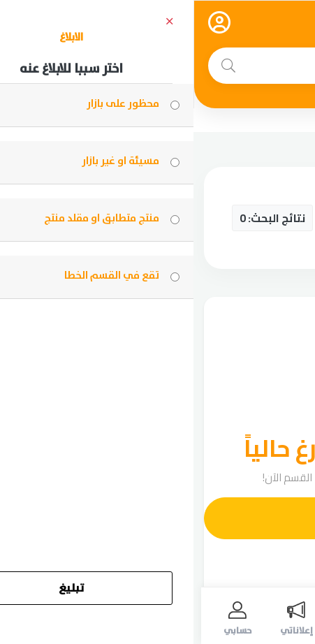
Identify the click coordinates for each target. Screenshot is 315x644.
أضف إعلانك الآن (166, 518)
